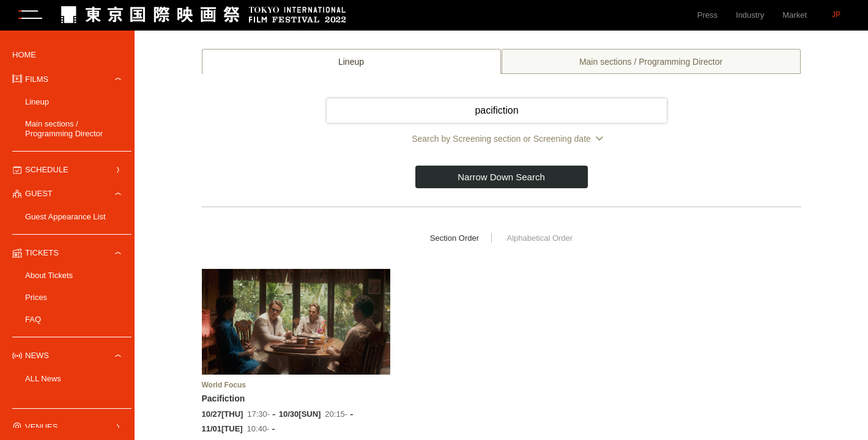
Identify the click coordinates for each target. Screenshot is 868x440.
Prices (36, 297)
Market (795, 15)
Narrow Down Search (501, 177)
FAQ (33, 319)
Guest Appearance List (65, 217)
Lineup (37, 102)
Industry (750, 15)
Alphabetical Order (540, 238)
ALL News (43, 379)
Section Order (454, 238)
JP (836, 15)
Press (707, 15)
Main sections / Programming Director (64, 129)
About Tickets (49, 275)
